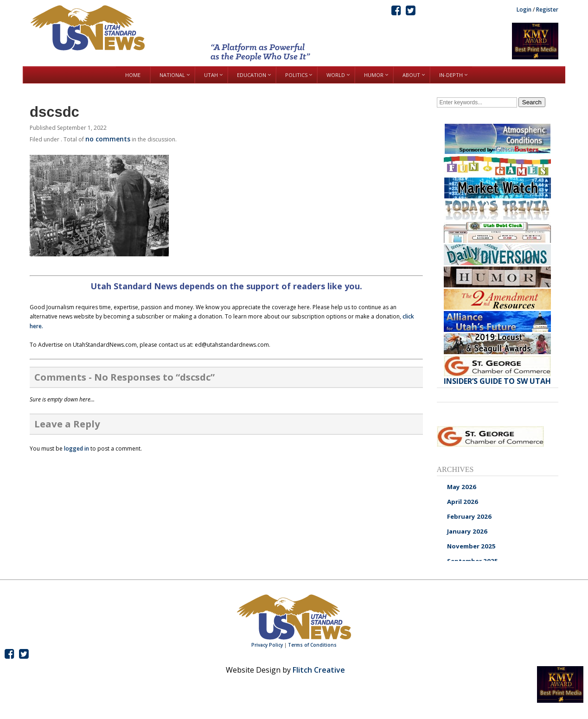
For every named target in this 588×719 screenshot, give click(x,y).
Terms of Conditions (312, 645)
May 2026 (462, 487)
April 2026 (463, 502)
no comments (108, 139)
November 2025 (471, 546)
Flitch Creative (319, 670)
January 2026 (467, 531)
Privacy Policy (267, 645)
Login (524, 10)
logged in (77, 449)
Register (547, 10)
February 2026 (469, 516)
